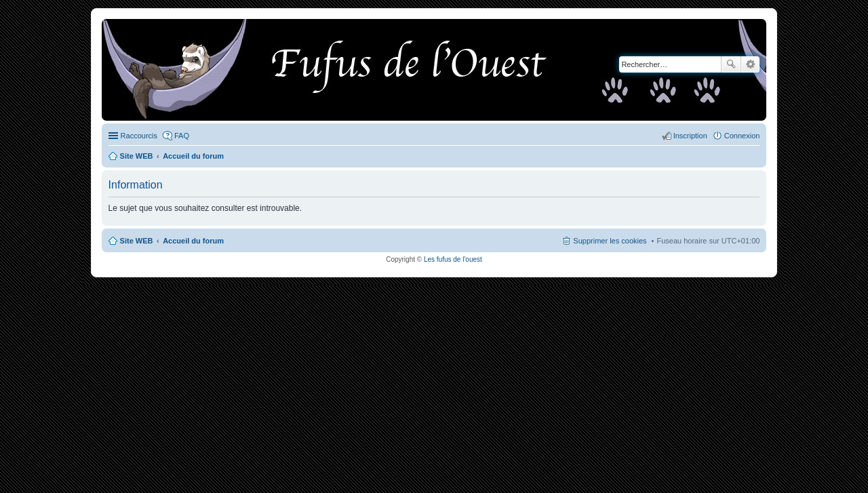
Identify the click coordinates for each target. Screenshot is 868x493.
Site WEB (137, 241)
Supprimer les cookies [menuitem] (610, 241)
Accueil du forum (193, 241)
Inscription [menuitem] (690, 136)
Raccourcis (139, 136)
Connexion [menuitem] (742, 136)
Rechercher (731, 64)
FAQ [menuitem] (182, 136)
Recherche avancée (750, 64)
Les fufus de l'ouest (453, 259)
